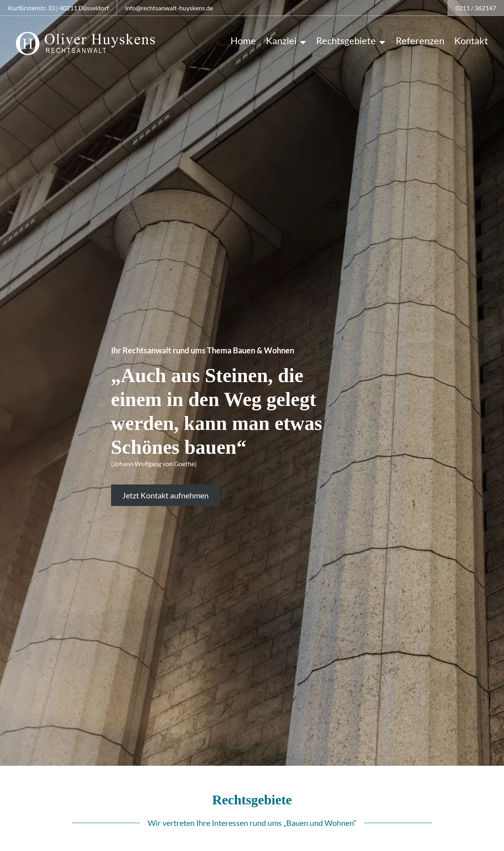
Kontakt (471, 40)
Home (243, 40)
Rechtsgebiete (346, 40)
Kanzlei (281, 40)
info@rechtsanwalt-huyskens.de (169, 8)
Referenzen (420, 40)
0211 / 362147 (476, 8)
